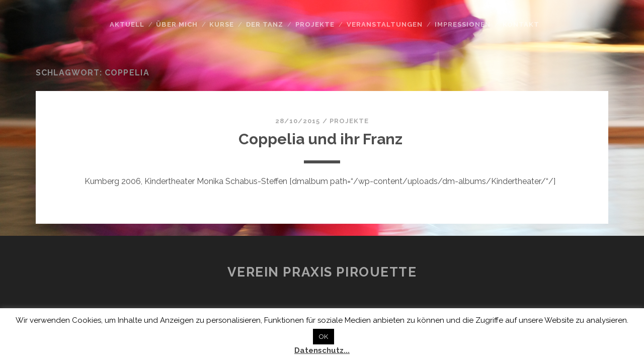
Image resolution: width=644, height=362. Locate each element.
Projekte (315, 24)
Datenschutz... (322, 350)
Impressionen (463, 24)
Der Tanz (265, 24)
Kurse (222, 24)
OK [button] (324, 337)
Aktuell (127, 24)
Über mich (177, 24)
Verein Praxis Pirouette (322, 272)
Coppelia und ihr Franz (322, 139)
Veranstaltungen (385, 24)
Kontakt (521, 24)
